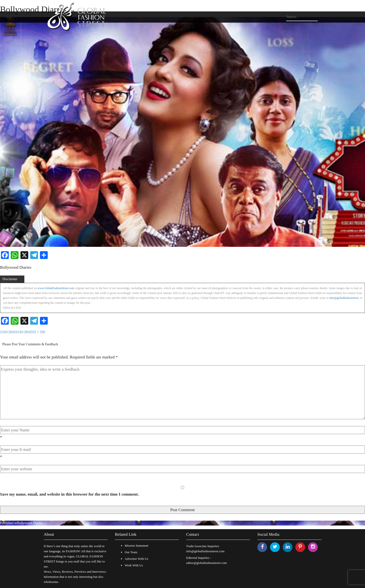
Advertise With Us (136, 559)
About (49, 534)
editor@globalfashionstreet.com (207, 563)
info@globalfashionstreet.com (205, 551)
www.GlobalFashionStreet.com (56, 288)
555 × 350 (38, 332)
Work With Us (134, 565)
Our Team (131, 552)
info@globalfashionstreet (344, 298)
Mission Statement (136, 546)
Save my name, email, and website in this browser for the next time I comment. (69, 494)
